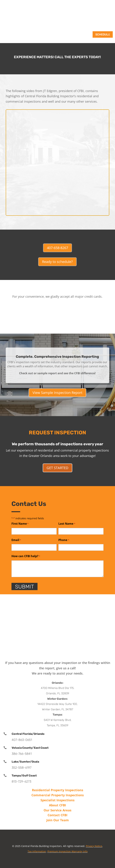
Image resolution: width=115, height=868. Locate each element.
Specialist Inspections (57, 800)
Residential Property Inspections (58, 790)
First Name (20, 524)
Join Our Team (58, 820)
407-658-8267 (57, 248)
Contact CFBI (57, 815)
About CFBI (57, 805)
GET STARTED (57, 468)
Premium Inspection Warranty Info (67, 851)
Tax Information (37, 851)
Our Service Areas (57, 810)
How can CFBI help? (26, 556)
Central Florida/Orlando (28, 734)
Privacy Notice (94, 846)
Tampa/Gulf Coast (24, 776)
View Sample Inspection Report (57, 393)
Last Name (67, 524)
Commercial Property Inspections (58, 795)
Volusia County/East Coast (30, 748)
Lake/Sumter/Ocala (25, 762)
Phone (64, 540)
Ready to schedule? (57, 262)
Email (16, 540)
